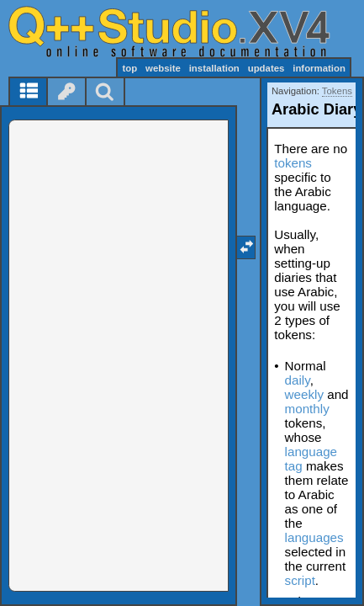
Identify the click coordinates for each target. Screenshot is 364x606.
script (300, 580)
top (129, 68)
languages (314, 537)
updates (266, 68)
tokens (293, 163)
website (163, 68)
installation (214, 68)
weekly (304, 394)
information (319, 68)
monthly (307, 409)
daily (298, 380)
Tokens (337, 91)
